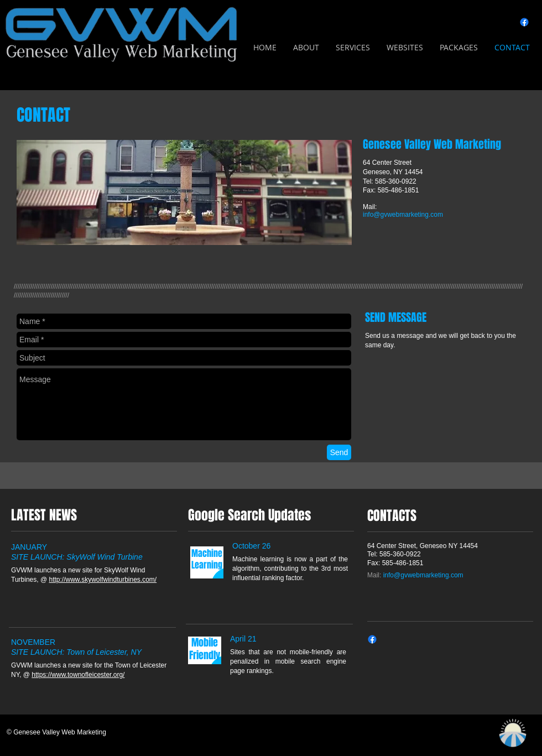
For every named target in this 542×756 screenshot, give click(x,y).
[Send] (339, 452)
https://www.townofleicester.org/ (78, 675)
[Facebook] (524, 22)
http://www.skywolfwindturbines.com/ (103, 580)
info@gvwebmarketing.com (403, 215)
